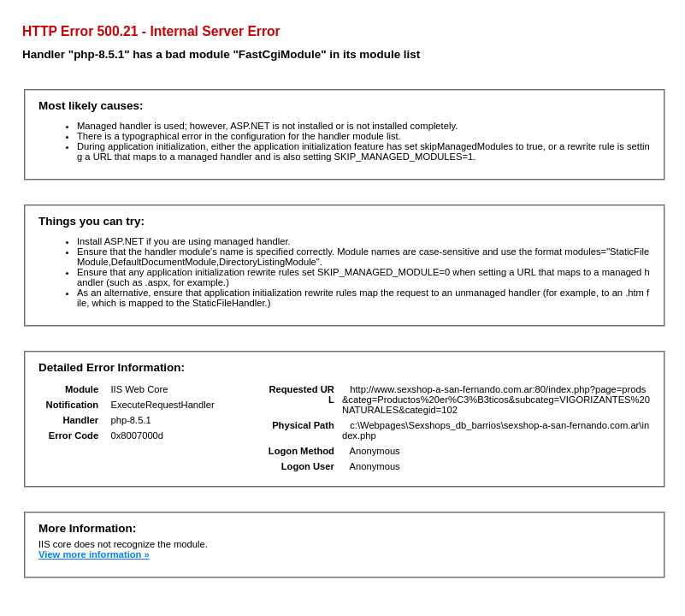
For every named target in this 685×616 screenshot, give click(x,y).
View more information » (94, 554)
